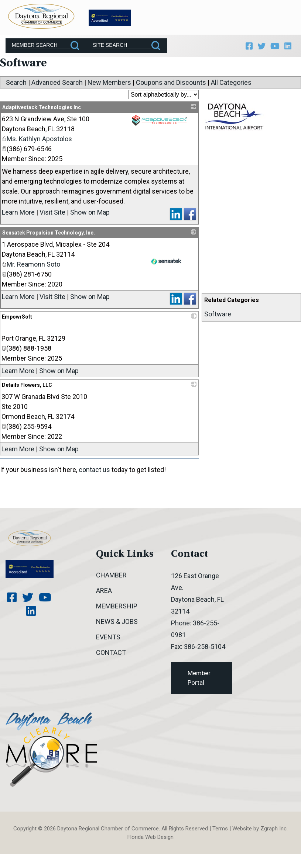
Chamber (111, 579)
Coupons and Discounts (171, 86)
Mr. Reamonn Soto (31, 268)
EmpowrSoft (17, 321)
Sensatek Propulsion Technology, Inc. (49, 237)
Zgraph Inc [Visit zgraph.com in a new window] (273, 833)
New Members (109, 86)
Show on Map (90, 216)
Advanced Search (57, 86)
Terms (220, 833)
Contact (111, 657)
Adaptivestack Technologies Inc (42, 111)
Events (108, 641)
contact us (94, 474)
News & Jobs (117, 626)
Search (16, 86)
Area (104, 595)
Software (218, 318)
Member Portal (199, 682)
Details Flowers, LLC (27, 389)
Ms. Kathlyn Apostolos (37, 143)
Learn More (18, 216)
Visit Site (52, 216)
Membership (117, 610)
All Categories (231, 86)
